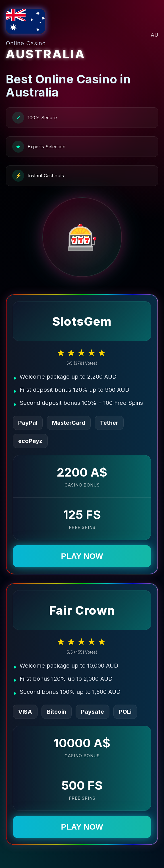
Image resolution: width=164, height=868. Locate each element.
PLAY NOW (82, 556)
